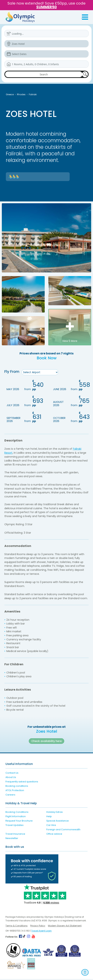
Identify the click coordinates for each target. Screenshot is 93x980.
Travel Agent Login (41, 932)
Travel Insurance (15, 835)
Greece (10, 94)
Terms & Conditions (17, 927)
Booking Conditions (17, 813)
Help (49, 817)
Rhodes (21, 94)
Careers (10, 796)
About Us (11, 778)
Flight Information (16, 817)
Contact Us (12, 774)
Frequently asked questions (22, 783)
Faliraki (33, 94)
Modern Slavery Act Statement (65, 927)
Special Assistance (58, 822)
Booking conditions (17, 787)
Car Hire (51, 826)
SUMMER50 (46, 7)
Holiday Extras (55, 813)
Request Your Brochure (19, 822)
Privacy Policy (38, 927)
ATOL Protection (15, 791)
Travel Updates (14, 826)
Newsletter (12, 839)
